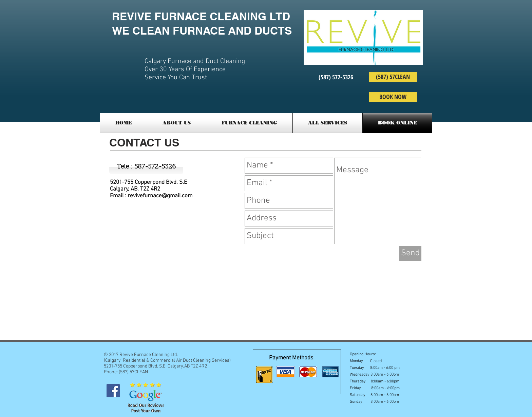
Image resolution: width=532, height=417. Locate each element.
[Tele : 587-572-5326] (146, 167)
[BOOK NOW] (393, 97)
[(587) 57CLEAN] (393, 77)
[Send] (410, 253)
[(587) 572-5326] (336, 77)
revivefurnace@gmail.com (160, 196)
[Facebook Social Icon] (113, 391)
